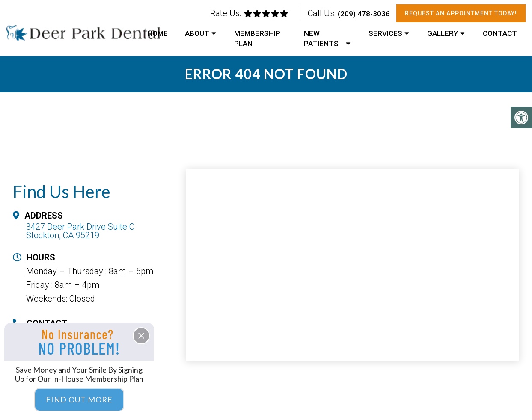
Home (158, 33)
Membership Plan (257, 38)
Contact (500, 33)
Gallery (443, 33)
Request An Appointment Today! (461, 13)
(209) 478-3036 (364, 14)
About (197, 33)
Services (385, 33)
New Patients (321, 38)
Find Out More (79, 399)
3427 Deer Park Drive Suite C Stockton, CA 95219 (80, 231)
